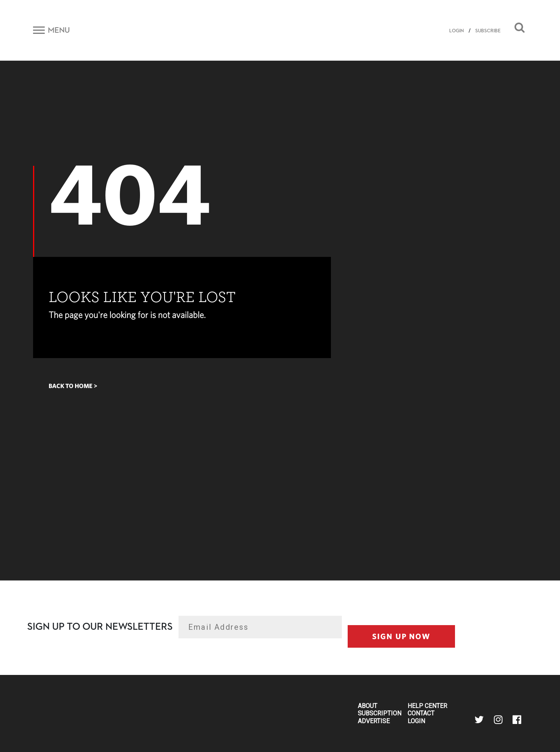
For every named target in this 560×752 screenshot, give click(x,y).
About (367, 706)
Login (416, 721)
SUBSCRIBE (488, 31)
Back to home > (73, 386)
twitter (479, 720)
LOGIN (457, 31)
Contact (421, 713)
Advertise (374, 721)
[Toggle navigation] (52, 30)
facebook (517, 720)
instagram (498, 720)
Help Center (427, 706)
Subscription (380, 713)
